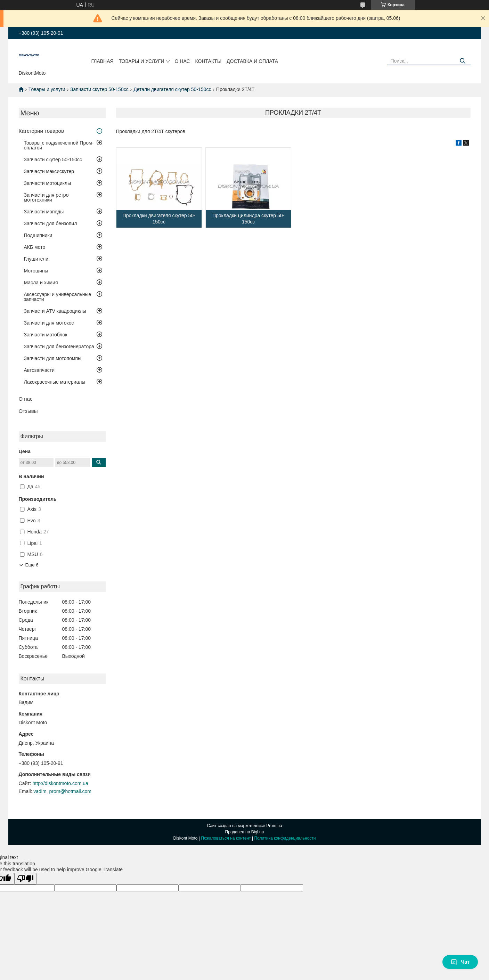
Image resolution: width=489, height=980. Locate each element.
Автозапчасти (39, 370)
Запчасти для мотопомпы (53, 358)
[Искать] (463, 61)
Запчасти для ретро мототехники (46, 197)
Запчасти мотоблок (46, 335)
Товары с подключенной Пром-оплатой (59, 145)
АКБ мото (35, 247)
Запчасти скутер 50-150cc (99, 89)
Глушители (36, 259)
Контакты (209, 61)
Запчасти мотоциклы (48, 183)
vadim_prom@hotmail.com (62, 791)
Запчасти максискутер (49, 171)
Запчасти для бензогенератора (59, 346)
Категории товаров (41, 131)
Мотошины (36, 271)
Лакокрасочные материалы (55, 382)
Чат (460, 962)
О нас (182, 61)
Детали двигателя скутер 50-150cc (172, 89)
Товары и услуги (142, 61)
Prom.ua (274, 826)
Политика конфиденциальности (285, 838)
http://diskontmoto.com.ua (60, 783)
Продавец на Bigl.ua (245, 832)
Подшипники (38, 235)
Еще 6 (32, 565)
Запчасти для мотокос (49, 323)
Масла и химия (41, 283)
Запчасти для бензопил (51, 223)
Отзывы (28, 411)
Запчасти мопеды (44, 212)
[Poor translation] (25, 879)
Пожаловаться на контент (226, 838)
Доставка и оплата (252, 61)
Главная (102, 61)
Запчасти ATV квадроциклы (55, 311)
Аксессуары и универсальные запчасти (58, 297)
